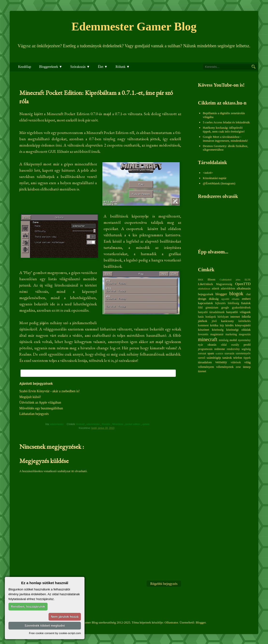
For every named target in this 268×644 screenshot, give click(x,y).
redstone (220, 349)
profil (247, 345)
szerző (202, 358)
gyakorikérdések (241, 308)
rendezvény (233, 349)
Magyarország (224, 284)
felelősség (233, 303)
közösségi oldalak (238, 330)
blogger (221, 294)
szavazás (229, 353)
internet (235, 317)
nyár (201, 345)
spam (211, 353)
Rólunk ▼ (123, 67)
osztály (235, 345)
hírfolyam (223, 317)
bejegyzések (206, 294)
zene (238, 367)
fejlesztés (220, 303)
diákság (214, 299)
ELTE (248, 280)
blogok (236, 293)
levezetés (203, 334)
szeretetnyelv (243, 353)
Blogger (201, 622)
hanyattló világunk (238, 312)
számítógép (214, 358)
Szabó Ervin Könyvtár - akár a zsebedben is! (49, 391)
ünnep (247, 367)
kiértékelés (244, 321)
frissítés (106, 424)
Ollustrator (171, 622)
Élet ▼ (103, 67)
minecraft (208, 339)
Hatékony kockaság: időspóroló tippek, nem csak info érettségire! (224, 129)
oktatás (212, 345)
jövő (214, 321)
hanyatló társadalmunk (211, 312)
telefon (238, 358)
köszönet (204, 330)
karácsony (228, 321)
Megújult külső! (30, 397)
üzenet (202, 371)
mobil (233, 340)
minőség (224, 340)
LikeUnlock (205, 284)
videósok (236, 362)
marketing (231, 334)
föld (200, 308)
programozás (205, 349)
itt (73, 471)
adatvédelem (228, 289)
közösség (218, 330)
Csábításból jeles (230, 280)
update (146, 424)
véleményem (206, 367)
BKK (201, 280)
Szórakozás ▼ (80, 67)
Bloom (212, 280)
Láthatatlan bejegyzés (34, 414)
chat (248, 294)
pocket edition (133, 424)
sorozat (202, 353)
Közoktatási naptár (215, 178)
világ (247, 362)
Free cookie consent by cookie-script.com (55, 633)
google (225, 308)
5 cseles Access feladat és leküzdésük (226, 122)
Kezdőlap (25, 67)
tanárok (227, 358)
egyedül (225, 299)
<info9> (208, 173)
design (202, 299)
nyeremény (244, 340)
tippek (247, 358)
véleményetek (225, 367)
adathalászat (204, 289)
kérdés (229, 325)
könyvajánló (243, 325)
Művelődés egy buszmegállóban (41, 408)
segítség (246, 349)
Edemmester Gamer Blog (134, 26)
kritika (214, 325)
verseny (221, 362)
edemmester (93, 424)
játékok (203, 321)
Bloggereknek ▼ (51, 67)
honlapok (211, 317)
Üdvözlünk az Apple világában (40, 402)
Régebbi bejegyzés (164, 584)
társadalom (205, 362)
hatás (201, 317)
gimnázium (212, 308)
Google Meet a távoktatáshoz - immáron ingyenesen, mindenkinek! (225, 139)
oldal (224, 345)
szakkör (219, 353)
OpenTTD (243, 284)
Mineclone (118, 424)
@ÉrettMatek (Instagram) (219, 183)
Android (81, 424)
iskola (246, 316)
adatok (215, 289)
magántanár (217, 334)
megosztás (245, 334)
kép (222, 325)
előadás (236, 299)
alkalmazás (244, 288)
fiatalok (246, 303)
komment (203, 325)
